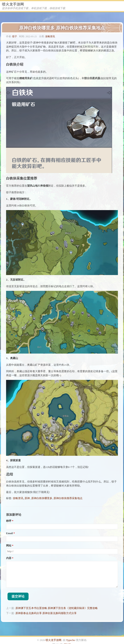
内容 (9, 558)
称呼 (9, 521)
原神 (27, 498)
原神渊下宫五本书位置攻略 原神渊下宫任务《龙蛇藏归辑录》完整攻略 (57, 608)
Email (9, 533)
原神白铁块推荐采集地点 (68, 498)
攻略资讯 (50, 36)
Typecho (71, 640)
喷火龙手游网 (13, 4)
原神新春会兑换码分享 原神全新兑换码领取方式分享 (46, 613)
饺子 (15, 36)
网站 (9, 546)
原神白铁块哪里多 (42, 498)
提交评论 (18, 596)
